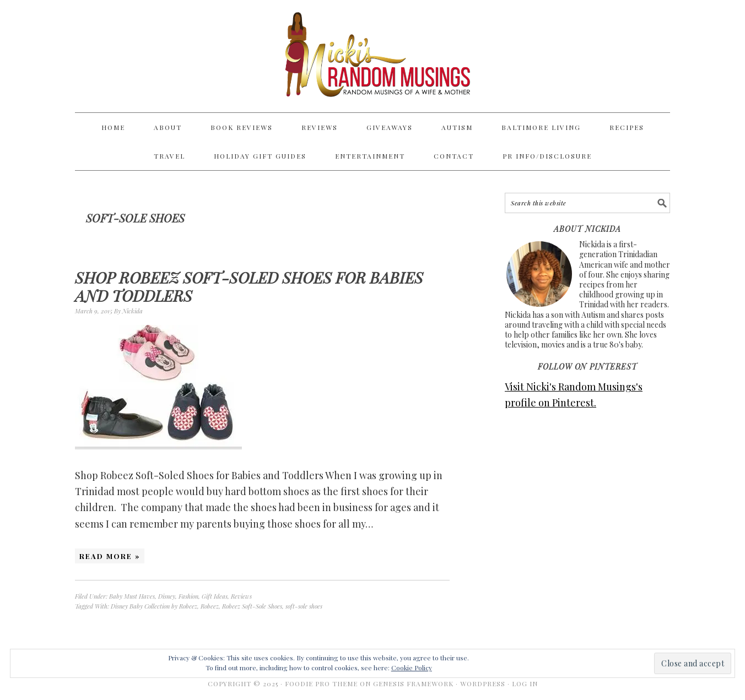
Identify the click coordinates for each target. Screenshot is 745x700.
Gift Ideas (215, 596)
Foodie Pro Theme (321, 683)
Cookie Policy (412, 668)
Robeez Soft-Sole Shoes (252, 606)
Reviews (241, 596)
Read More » (110, 556)
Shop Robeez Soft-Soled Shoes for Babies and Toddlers (249, 287)
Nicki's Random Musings (372, 56)
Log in (525, 683)
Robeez (210, 606)
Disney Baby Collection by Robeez (154, 606)
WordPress (483, 683)
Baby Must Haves (132, 596)
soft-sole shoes (304, 606)
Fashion (188, 596)
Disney (167, 596)
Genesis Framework (413, 683)
